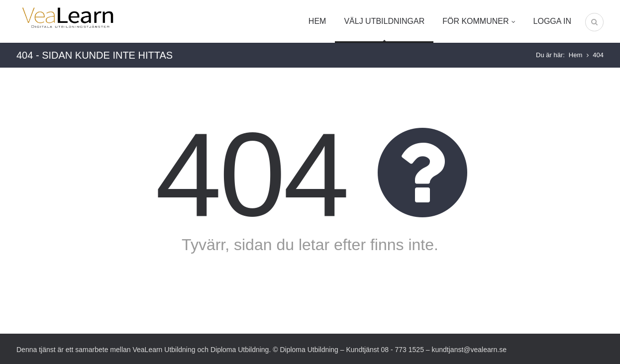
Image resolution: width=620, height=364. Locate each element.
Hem (317, 21)
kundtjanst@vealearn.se (469, 350)
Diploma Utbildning (240, 350)
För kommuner (479, 21)
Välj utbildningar (384, 21)
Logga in (552, 21)
